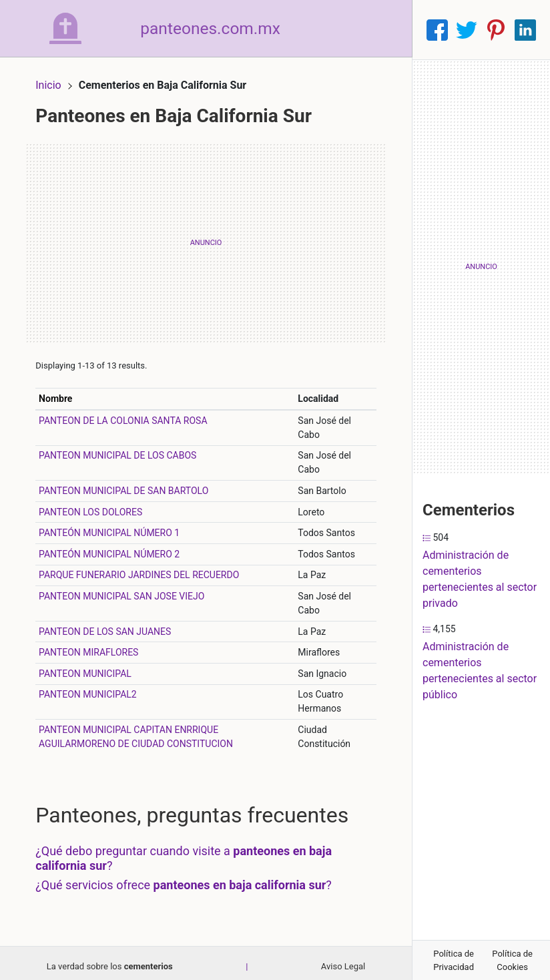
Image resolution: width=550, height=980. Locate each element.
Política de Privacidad (454, 960)
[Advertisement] (206, 237)
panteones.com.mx (225, 29)
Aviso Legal (343, 960)
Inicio (55, 78)
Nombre (62, 393)
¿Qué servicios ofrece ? (190, 880)
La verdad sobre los (110, 960)
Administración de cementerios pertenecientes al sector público (480, 671)
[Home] (69, 29)
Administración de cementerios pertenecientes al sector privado (480, 579)
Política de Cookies (512, 960)
